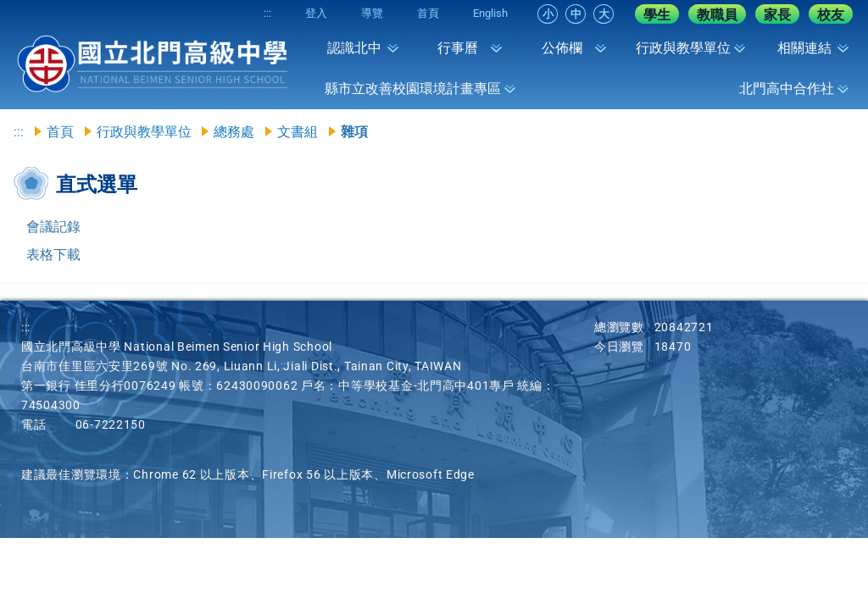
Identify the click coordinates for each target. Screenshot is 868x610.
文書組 (298, 132)
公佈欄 (562, 48)
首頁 (428, 13)
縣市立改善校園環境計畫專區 (413, 89)
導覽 (372, 13)
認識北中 (354, 48)
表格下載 (53, 255)
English (490, 13)
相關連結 (804, 48)
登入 (316, 13)
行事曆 (458, 48)
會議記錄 (53, 227)
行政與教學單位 (683, 48)
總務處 (234, 132)
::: (267, 13)
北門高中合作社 (787, 89)
